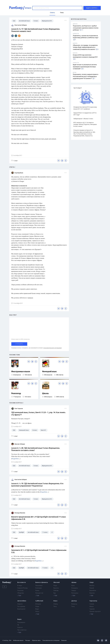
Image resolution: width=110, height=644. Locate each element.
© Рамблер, (5, 640)
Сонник (92, 604)
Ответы (56, 604)
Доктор (74, 601)
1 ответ (14, 161)
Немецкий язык (49, 372)
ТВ (18, 625)
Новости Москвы (23, 588)
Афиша (74, 582)
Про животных (22, 630)
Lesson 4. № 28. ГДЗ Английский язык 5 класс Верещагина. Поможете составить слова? (36, 449)
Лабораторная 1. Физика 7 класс (83, 119)
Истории (38, 604)
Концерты (75, 588)
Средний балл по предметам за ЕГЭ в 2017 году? (85, 114)
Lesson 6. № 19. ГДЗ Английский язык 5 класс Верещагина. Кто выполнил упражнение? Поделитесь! (37, 485)
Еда (55, 593)
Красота (56, 588)
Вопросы (74, 604)
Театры (74, 591)
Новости (20, 604)
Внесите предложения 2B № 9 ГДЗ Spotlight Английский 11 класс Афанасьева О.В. (39, 518)
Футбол (92, 586)
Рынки (37, 591)
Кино (73, 586)
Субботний (39, 601)
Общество (21, 593)
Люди (37, 607)
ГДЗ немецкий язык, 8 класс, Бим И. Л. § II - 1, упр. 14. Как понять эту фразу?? (38, 414)
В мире (20, 586)
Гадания (92, 609)
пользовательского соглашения (52, 348)
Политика (20, 591)
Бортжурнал (21, 609)
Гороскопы (93, 601)
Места (37, 612)
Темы (55, 607)
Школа (45, 394)
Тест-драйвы (21, 607)
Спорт (92, 582)
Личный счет (39, 593)
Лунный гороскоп (95, 612)
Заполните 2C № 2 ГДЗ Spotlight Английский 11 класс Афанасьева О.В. (39, 551)
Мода (55, 586)
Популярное (21, 623)
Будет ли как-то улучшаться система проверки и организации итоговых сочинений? (85, 67)
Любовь (56, 591)
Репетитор (16, 394)
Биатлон (92, 593)
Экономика (39, 586)
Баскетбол (93, 591)
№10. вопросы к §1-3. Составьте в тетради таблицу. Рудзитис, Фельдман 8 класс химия (85, 124)
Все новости (22, 582)
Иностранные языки (21, 372)
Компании (39, 588)
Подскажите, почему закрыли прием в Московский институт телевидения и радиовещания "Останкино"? (86, 77)
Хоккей (92, 588)
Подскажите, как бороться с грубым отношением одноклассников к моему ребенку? (86, 28)
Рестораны (75, 593)
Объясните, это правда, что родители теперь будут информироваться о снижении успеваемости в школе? (85, 47)
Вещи (37, 609)
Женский (56, 582)
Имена (92, 607)
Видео (20, 619)
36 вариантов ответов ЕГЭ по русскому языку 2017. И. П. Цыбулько (85, 108)
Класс (55, 601)
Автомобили (22, 601)
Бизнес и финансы (42, 582)
